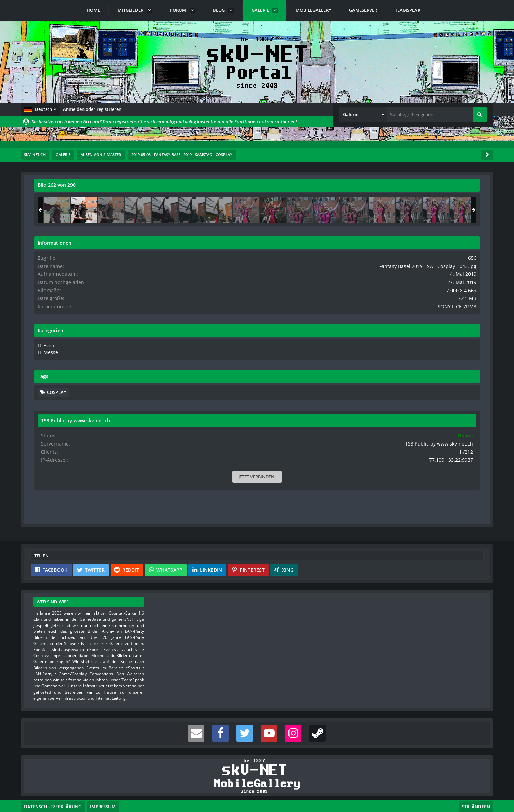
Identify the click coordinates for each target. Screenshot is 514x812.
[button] (40, 109)
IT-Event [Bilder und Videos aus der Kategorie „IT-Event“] (399, 350)
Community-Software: (257, 795)
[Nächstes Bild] (350, 325)
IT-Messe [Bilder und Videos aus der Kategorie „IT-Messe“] (400, 357)
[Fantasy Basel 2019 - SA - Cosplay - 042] (410, 210)
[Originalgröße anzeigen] (349, 189)
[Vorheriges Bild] (41, 325)
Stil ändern (476, 782)
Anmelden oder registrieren (92, 109)
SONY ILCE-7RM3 (462, 311)
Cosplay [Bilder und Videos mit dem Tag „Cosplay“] (410, 396)
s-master (73, 200)
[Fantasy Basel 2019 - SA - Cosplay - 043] (437, 210)
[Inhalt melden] (351, 456)
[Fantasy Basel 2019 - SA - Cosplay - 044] (464, 210)
